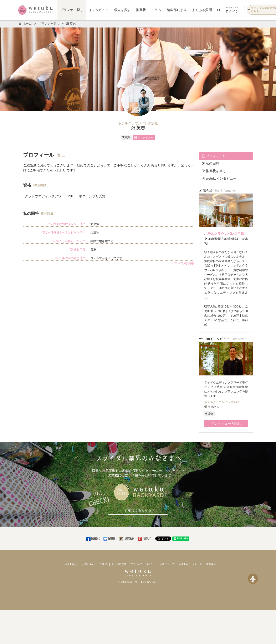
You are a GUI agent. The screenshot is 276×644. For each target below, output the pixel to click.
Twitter (109, 539)
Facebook (93, 539)
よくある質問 (202, 10)
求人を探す (122, 10)
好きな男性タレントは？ (67, 224)
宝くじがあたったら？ (69, 241)
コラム (156, 10)
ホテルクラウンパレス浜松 (224, 234)
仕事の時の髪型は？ (70, 258)
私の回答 (210, 163)
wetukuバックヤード (190, 564)
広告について (167, 564)
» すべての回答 (183, 263)
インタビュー (99, 10)
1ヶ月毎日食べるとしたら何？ (63, 233)
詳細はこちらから (138, 510)
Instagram (127, 539)
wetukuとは (71, 564)
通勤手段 (77, 250)
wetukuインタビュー (219, 178)
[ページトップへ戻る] (253, 579)
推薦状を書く (214, 171)
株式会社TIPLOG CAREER (142, 582)
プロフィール (214, 156)
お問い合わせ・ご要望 (94, 564)
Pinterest (145, 539)
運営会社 (211, 564)
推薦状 (141, 10)
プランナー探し (72, 10)
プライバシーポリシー (143, 564)
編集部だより (177, 10)
